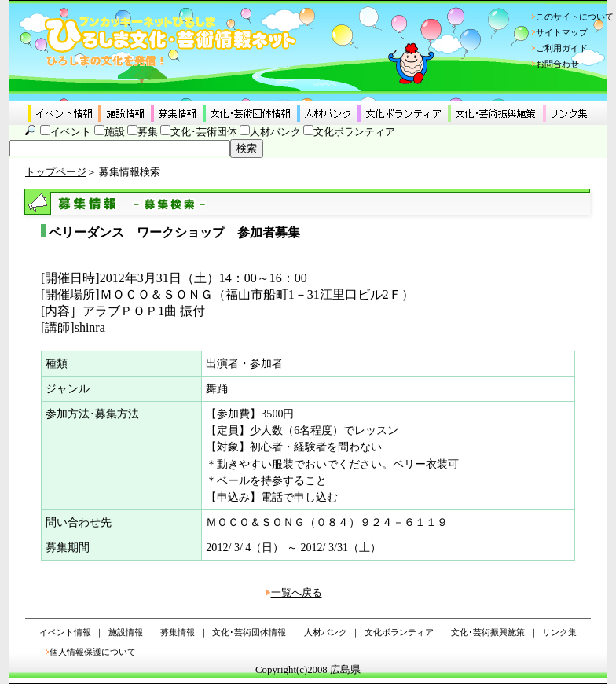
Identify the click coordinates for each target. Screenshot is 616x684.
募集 (148, 132)
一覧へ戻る (297, 593)
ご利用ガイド (562, 48)
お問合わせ (557, 64)
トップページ (56, 172)
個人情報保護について (93, 652)
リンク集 (559, 632)
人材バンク (275, 132)
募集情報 (178, 632)
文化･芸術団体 (204, 132)
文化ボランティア (354, 132)
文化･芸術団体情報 (249, 632)
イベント (71, 132)
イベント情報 (65, 632)
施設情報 (126, 632)
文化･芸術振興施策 (488, 632)
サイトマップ (562, 32)
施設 (115, 132)
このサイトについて (575, 17)
